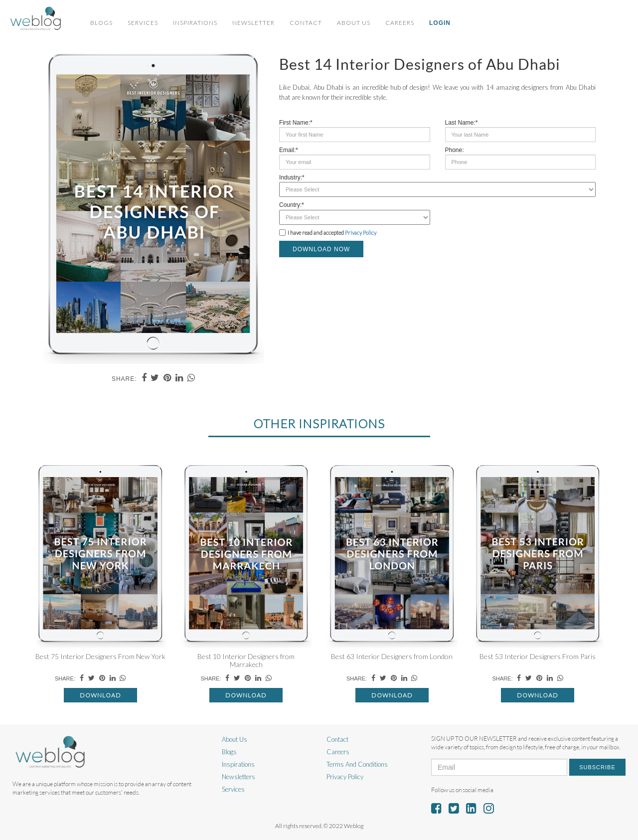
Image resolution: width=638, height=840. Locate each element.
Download (100, 695)
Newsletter (253, 23)
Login (440, 23)
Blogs (101, 23)
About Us (354, 23)
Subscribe (597, 767)
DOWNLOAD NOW (321, 249)
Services (143, 23)
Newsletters (239, 777)
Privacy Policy (361, 233)
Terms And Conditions (357, 764)
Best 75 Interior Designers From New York (100, 656)
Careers (400, 23)
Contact (306, 23)
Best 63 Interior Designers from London (392, 656)
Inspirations (195, 23)
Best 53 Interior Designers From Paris (538, 656)
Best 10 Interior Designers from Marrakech (246, 660)
